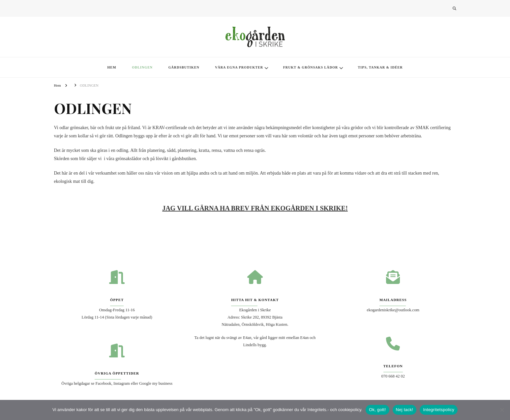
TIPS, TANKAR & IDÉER (380, 67)
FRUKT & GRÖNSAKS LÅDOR (311, 67)
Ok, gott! (377, 410)
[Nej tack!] (502, 410)
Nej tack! (405, 410)
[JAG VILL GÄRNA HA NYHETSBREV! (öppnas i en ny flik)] (255, 208)
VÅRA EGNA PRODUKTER (239, 67)
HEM (112, 67)
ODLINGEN (142, 67)
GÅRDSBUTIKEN (184, 67)
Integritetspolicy (439, 410)
